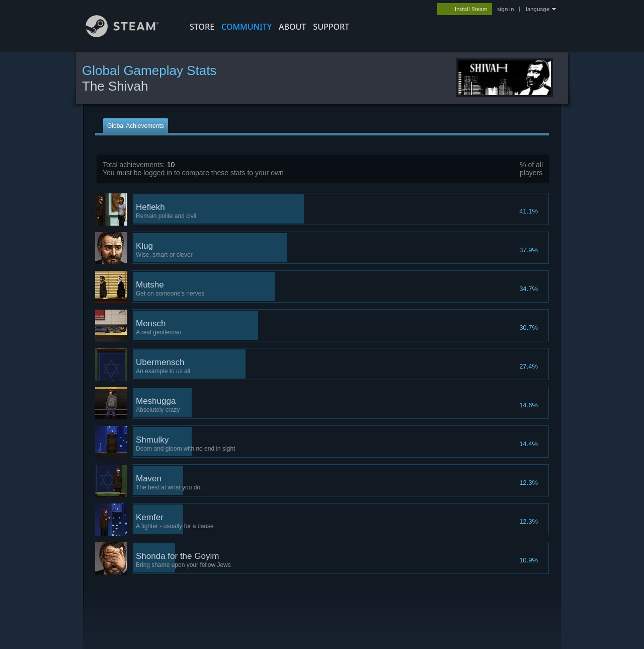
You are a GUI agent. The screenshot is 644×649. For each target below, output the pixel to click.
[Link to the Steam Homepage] (130, 34)
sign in (505, 9)
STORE (202, 27)
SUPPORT (331, 27)
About (292, 27)
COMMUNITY (247, 27)
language (538, 9)
